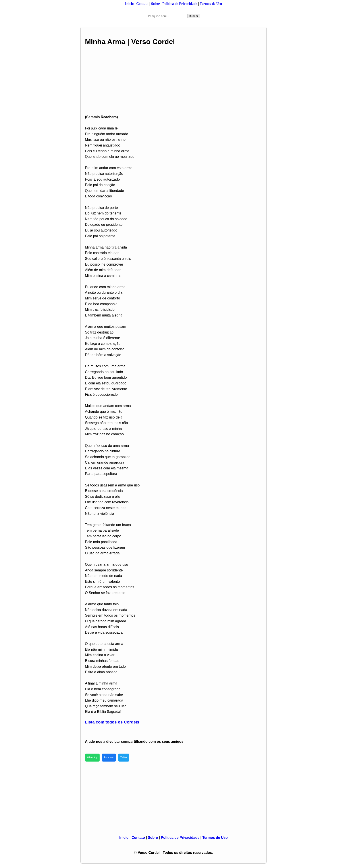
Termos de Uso (211, 4)
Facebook (109, 757)
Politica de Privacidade (180, 4)
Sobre (155, 4)
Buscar (194, 16)
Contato (142, 4)
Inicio (129, 4)
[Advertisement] (173, 83)
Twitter (124, 757)
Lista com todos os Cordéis (112, 722)
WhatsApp (92, 757)
